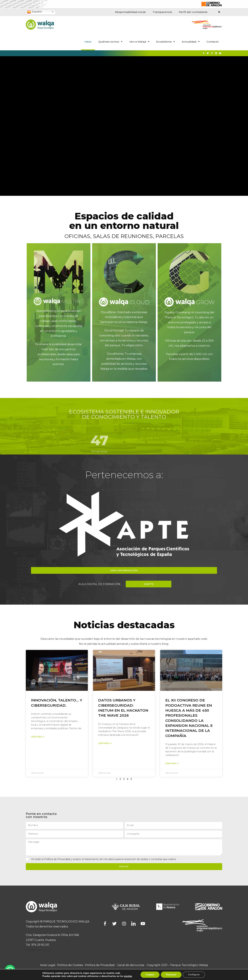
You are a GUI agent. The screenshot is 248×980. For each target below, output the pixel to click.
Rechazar (171, 975)
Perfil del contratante (193, 12)
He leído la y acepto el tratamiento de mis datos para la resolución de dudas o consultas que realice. (104, 859)
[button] (124, 570)
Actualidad (191, 42)
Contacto (213, 42)
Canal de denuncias (131, 965)
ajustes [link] (128, 976)
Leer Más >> (38, 737)
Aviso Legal (48, 965)
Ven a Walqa (139, 42)
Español (34, 12)
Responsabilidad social (130, 12)
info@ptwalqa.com (39, 950)
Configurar (194, 975)
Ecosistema (166, 42)
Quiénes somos (110, 42)
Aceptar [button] (150, 975)
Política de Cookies (70, 965)
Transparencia (162, 12)
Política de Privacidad (57, 859)
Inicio (88, 42)
